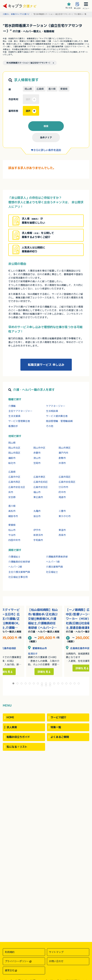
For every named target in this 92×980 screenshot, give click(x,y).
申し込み (77, 6)
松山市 (12, 530)
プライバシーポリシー (17, 961)
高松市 (12, 511)
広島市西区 (14, 482)
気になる (69, 6)
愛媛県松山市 (37, 648)
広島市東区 (39, 477)
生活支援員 (14, 416)
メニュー (86, 6)
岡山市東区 (65, 448)
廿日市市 (63, 487)
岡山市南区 (14, 453)
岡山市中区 (39, 448)
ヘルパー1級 (53, 562)
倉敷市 (62, 458)
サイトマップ (56, 952)
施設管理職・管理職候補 (59, 421)
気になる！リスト (17, 747)
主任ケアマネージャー (20, 411)
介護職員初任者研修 (19, 562)
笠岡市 (37, 463)
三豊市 (62, 511)
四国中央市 (14, 540)
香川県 (12, 506)
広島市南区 (65, 477)
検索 (46, 126)
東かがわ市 (65, 516)
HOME (10, 717)
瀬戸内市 (63, 453)
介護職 (12, 406)
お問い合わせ (56, 961)
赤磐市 (37, 453)
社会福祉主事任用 (18, 577)
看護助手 (13, 426)
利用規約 (10, 952)
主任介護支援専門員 (19, 572)
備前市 (12, 458)
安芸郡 (12, 497)
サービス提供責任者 (57, 416)
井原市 (62, 463)
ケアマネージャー (56, 406)
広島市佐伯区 (41, 482)
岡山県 (12, 443)
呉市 (11, 492)
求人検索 (12, 727)
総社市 (12, 463)
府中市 (62, 492)
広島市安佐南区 (67, 482)
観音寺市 (13, 516)
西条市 (62, 535)
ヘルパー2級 (15, 567)
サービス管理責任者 (19, 421)
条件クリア (46, 137)
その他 (50, 426)
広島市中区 (14, 477)
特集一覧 (56, 727)
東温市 (62, 530)
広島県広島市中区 (78, 648)
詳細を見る (44, 672)
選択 (31, 111)
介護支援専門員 (54, 567)
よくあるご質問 (60, 737)
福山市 (37, 492)
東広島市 (38, 497)
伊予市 (37, 530)
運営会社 (10, 970)
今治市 (12, 535)
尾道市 (62, 497)
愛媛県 (12, 525)
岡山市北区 (14, 448)
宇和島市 (38, 540)
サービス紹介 (58, 717)
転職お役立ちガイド (18, 737)
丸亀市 (37, 511)
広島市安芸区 (41, 487)
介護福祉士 (14, 557)
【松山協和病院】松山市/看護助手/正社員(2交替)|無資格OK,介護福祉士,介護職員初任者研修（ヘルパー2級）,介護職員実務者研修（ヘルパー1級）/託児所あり (43, 619)
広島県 (12, 472)
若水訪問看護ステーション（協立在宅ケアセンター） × (30, 63)
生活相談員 (52, 411)
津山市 (37, 458)
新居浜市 (38, 535)
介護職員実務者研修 (57, 557)
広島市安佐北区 (17, 487)
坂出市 (37, 516)
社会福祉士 (52, 572)
